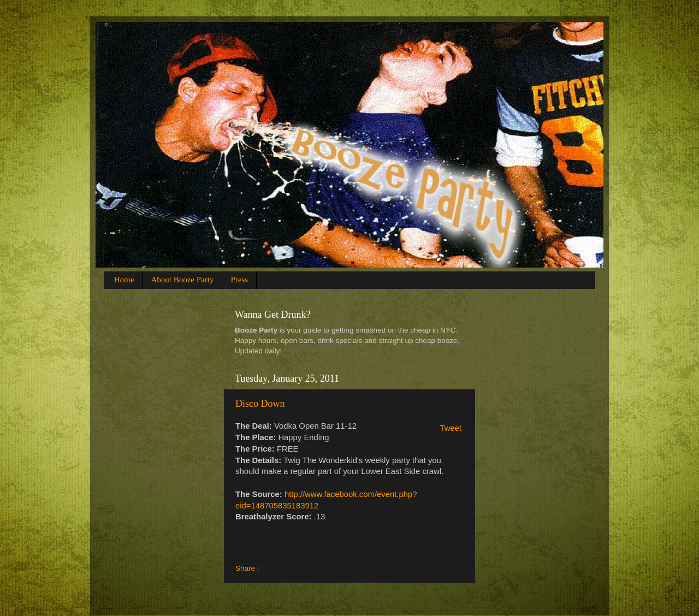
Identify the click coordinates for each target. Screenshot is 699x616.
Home (124, 280)
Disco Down (260, 404)
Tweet (451, 428)
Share (245, 568)
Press (239, 280)
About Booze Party (182, 280)
